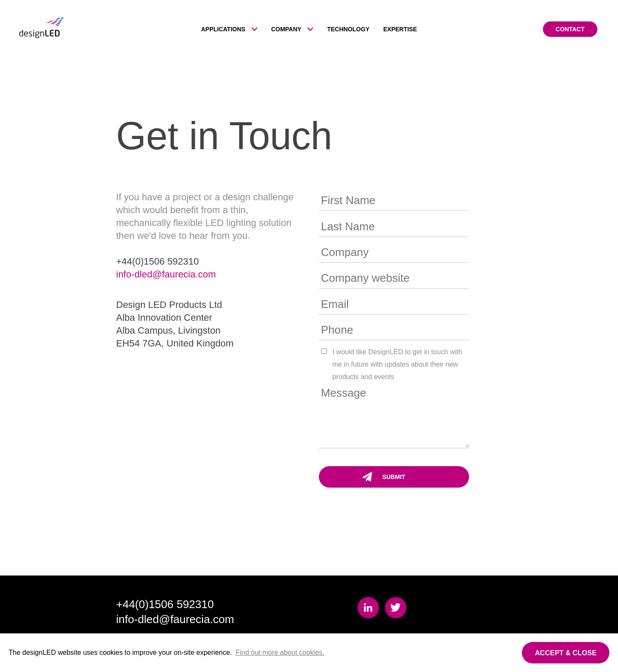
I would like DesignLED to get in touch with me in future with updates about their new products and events (397, 364)
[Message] (394, 416)
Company (286, 29)
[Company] (394, 253)
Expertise (400, 29)
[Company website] (394, 279)
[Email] (394, 305)
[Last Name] (394, 227)
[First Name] (394, 201)
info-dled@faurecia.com (166, 274)
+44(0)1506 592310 (165, 604)
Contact (570, 29)
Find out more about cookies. (280, 652)
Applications (223, 29)
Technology (348, 29)
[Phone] (394, 330)
